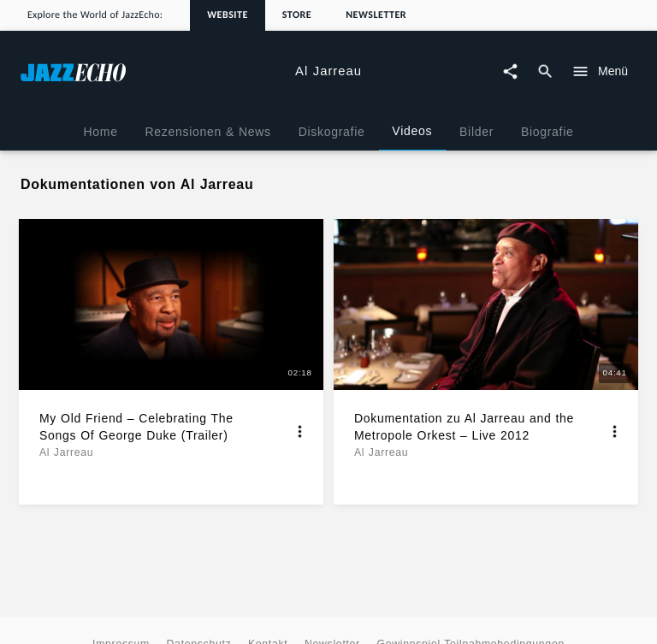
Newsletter (376, 15)
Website (228, 15)
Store (297, 15)
